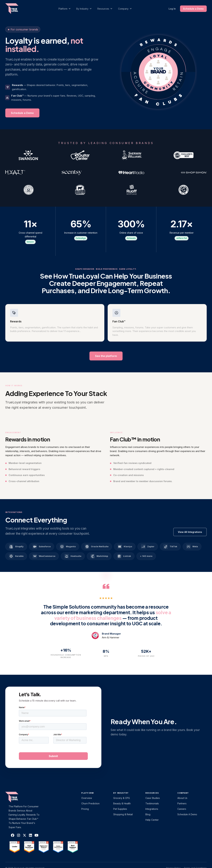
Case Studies (153, 798)
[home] (15, 9)
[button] (66, 9)
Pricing (85, 809)
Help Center (152, 820)
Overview (87, 798)
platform (88, 793)
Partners (182, 803)
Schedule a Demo (193, 9)
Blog (148, 814)
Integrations (152, 809)
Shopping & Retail (123, 814)
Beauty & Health (122, 803)
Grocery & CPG (122, 798)
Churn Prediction (90, 803)
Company (183, 793)
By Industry (121, 793)
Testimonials (152, 803)
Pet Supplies (120, 809)
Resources (152, 793)
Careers (182, 809)
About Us (182, 798)
